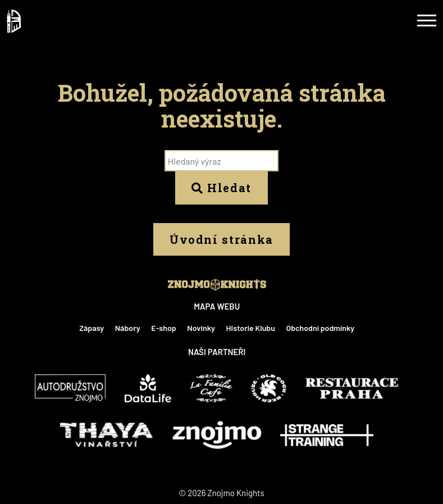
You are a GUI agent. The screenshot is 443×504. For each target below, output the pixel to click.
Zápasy (92, 328)
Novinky (201, 328)
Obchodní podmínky (320, 328)
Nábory (128, 328)
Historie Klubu (251, 328)
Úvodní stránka (221, 239)
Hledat (221, 188)
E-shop (163, 328)
